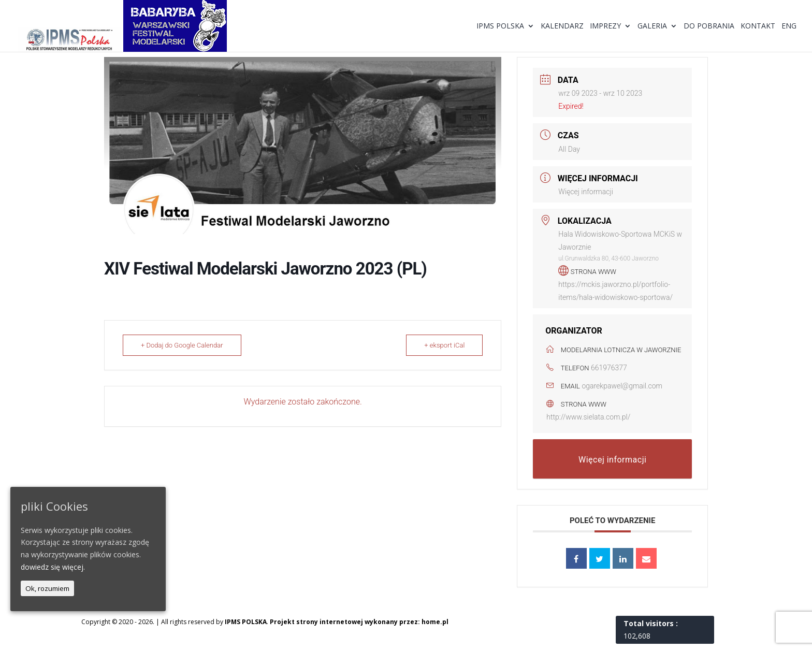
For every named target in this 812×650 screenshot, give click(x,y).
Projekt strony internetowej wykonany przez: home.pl (359, 622)
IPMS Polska (500, 26)
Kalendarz (562, 26)
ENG (789, 26)
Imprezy (605, 26)
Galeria (652, 26)
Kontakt (758, 26)
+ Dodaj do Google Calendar (182, 345)
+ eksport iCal (444, 345)
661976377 (609, 368)
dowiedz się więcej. (53, 567)
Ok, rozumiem (47, 588)
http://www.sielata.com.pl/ (588, 417)
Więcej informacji (585, 192)
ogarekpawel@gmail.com (622, 386)
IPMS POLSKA (246, 622)
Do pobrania (709, 26)
